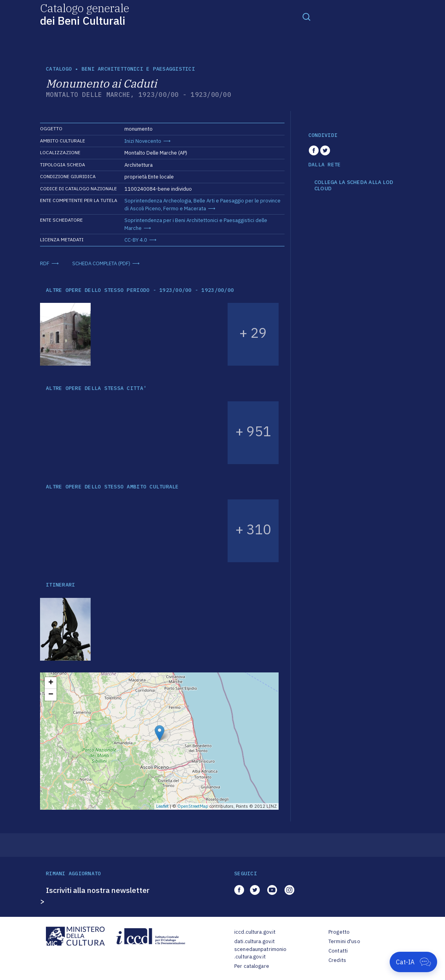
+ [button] (51, 683)
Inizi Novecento (143, 141)
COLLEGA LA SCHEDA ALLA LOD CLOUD (354, 185)
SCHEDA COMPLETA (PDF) (101, 263)
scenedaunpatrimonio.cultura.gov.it (260, 953)
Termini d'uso (344, 941)
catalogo (59, 69)
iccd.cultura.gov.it (255, 932)
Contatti (338, 951)
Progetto (339, 932)
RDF (45, 263)
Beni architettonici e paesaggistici (138, 69)
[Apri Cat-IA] (413, 962)
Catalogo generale (85, 14)
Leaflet (162, 806)
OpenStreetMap (193, 806)
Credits (337, 960)
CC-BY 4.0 (136, 240)
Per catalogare (252, 966)
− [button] (51, 695)
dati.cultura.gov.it (254, 941)
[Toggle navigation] (306, 16)
